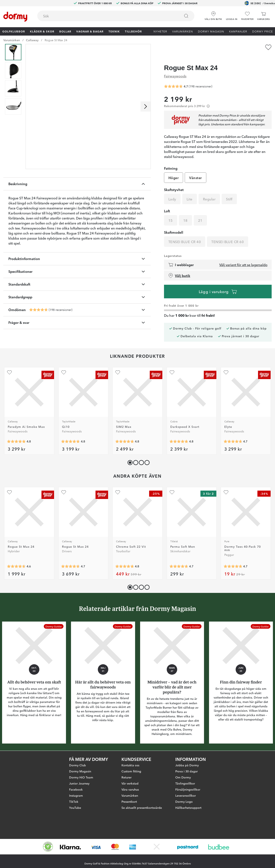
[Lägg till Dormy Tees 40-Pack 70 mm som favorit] (226, 484)
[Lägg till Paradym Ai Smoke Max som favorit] (9, 364)
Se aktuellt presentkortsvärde (142, 808)
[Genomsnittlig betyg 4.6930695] (71, 558)
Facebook (76, 789)
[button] (232, 14)
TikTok (74, 801)
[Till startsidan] (15, 17)
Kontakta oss (130, 765)
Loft (167, 203)
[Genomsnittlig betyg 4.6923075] (233, 433)
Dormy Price (263, 31)
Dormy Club (77, 765)
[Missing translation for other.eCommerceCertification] (48, 847)
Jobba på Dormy (187, 765)
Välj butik (179, 268)
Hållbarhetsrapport (188, 808)
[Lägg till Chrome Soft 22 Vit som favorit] (118, 484)
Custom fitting (131, 771)
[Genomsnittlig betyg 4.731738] (233, 558)
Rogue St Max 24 (56, 40)
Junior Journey (79, 783)
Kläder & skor (42, 31)
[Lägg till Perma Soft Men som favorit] (172, 484)
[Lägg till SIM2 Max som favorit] (118, 364)
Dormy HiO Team (81, 777)
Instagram (76, 795)
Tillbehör (133, 31)
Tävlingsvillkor (185, 783)
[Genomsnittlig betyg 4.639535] (16, 558)
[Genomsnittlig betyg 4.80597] (179, 433)
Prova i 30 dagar (187, 771)
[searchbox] (106, 16)
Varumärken (183, 31)
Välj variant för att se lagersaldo (243, 257)
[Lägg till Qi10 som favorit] (64, 364)
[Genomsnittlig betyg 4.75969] (125, 433)
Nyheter (160, 31)
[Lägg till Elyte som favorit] (226, 364)
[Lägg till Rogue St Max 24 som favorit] (268, 47)
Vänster (195, 170)
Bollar (65, 31)
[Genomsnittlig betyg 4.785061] (125, 558)
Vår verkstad (130, 783)
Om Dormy (183, 777)
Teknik (114, 31)
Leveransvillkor (186, 795)
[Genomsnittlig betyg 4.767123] (71, 433)
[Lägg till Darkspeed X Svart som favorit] (172, 364)
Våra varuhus (130, 789)
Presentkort (129, 801)
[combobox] (116, 16)
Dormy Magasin (211, 31)
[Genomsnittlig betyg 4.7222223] (39, 310)
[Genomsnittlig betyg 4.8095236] (16, 433)
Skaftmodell (174, 224)
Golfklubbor (14, 31)
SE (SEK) (260, 3)
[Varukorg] (263, 16)
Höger (174, 170)
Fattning (171, 160)
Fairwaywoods (175, 68)
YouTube (75, 808)
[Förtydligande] (208, 98)
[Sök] (186, 16)
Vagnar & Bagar (90, 31)
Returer (127, 777)
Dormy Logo (184, 801)
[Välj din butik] (213, 14)
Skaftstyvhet (174, 182)
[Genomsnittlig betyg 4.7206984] (179, 558)
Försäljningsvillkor (188, 789)
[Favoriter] (247, 16)
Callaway (32, 40)
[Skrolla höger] (146, 106)
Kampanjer (238, 31)
